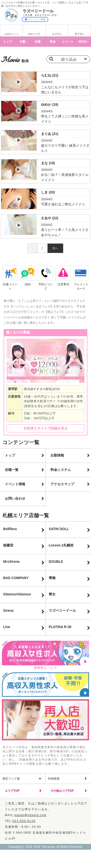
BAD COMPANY (16, 578)
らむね (50, 75)
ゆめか (50, 105)
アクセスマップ (62, 484)
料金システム (61, 470)
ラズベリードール (62, 610)
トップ (8, 42)
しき (48, 192)
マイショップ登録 (35, 19)
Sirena (8, 610)
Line (7, 627)
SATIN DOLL (59, 529)
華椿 (52, 578)
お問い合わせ (15, 498)
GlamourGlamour (17, 594)
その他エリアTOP (62, 791)
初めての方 (34, 34)
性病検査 (54, 779)
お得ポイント (12, 34)
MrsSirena (11, 562)
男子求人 (80, 34)
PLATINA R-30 (60, 627)
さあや (50, 218)
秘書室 (8, 545)
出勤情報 (57, 455)
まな (48, 163)
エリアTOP (12, 791)
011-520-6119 (24, 821)
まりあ (50, 134)
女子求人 (57, 34)
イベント (68, 42)
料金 (53, 42)
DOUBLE (56, 562)
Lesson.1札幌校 (61, 545)
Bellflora (10, 529)
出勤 (23, 42)
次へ (55, 248)
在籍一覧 (12, 470)
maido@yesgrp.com (30, 815)
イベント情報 (15, 484)
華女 (52, 594)
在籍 (38, 42)
